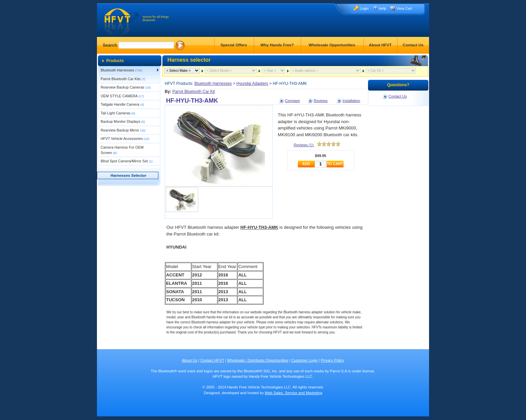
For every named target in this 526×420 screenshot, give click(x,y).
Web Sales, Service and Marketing (293, 393)
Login (364, 8)
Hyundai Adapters (252, 84)
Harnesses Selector (129, 175)
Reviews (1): (304, 145)
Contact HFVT (212, 360)
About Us (190, 360)
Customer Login (304, 360)
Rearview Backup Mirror (123, 130)
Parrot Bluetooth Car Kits (123, 79)
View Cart (404, 8)
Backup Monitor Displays (123, 121)
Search (110, 45)
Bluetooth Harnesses (121, 70)
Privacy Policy (332, 360)
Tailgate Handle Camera (122, 104)
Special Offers (234, 45)
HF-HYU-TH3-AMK (192, 101)
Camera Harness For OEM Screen (122, 150)
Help (382, 8)
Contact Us (413, 45)
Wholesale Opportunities (332, 45)
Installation (351, 101)
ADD (306, 164)
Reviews (321, 101)
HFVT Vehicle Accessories (125, 139)
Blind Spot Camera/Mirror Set (126, 161)
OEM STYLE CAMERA (122, 96)
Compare (292, 101)
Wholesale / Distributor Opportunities (258, 360)
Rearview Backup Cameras (126, 87)
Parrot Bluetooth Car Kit (194, 92)
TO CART (335, 164)
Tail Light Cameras (118, 113)
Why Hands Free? (277, 45)
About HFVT (380, 45)
